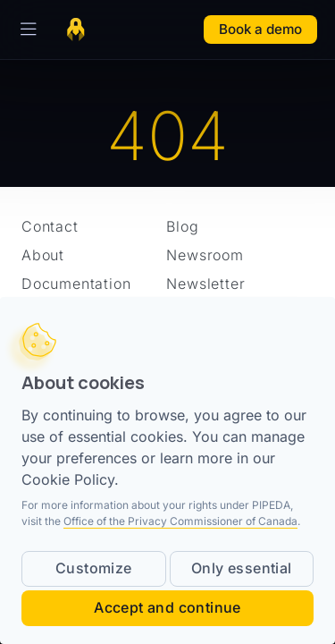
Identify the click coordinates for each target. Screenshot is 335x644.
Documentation (76, 284)
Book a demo (260, 29)
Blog (182, 226)
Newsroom (205, 255)
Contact (50, 226)
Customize (94, 568)
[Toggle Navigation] (25, 30)
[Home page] (76, 30)
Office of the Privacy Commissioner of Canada (180, 521)
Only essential (242, 568)
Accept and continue (167, 607)
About (43, 255)
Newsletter (205, 284)
